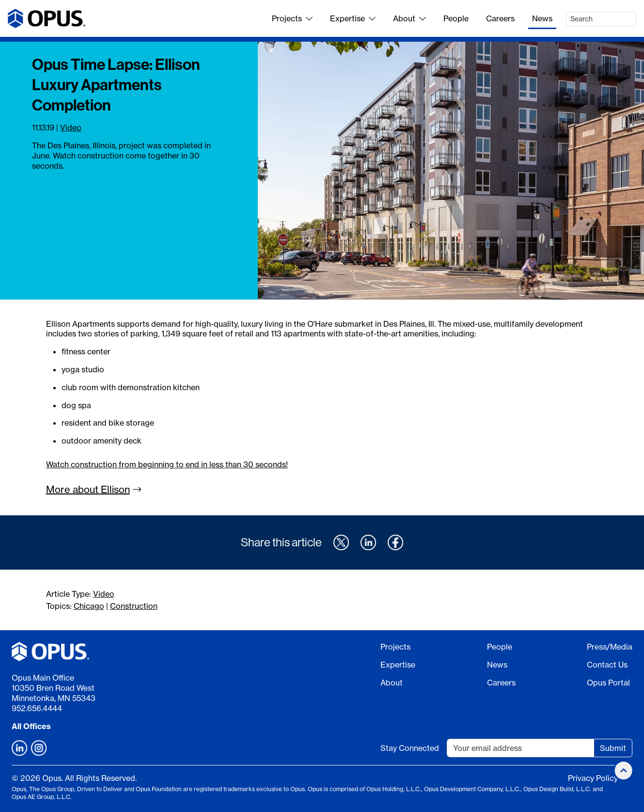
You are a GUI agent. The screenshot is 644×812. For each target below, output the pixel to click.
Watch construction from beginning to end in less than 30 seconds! (167, 464)
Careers (500, 18)
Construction (134, 606)
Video (71, 127)
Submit (613, 748)
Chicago (89, 606)
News (542, 18)
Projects (292, 18)
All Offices (31, 726)
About (409, 18)
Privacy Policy (593, 778)
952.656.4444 (37, 708)
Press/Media (610, 647)
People (456, 18)
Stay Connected (410, 748)
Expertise (353, 18)
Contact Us (607, 665)
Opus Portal (608, 683)
